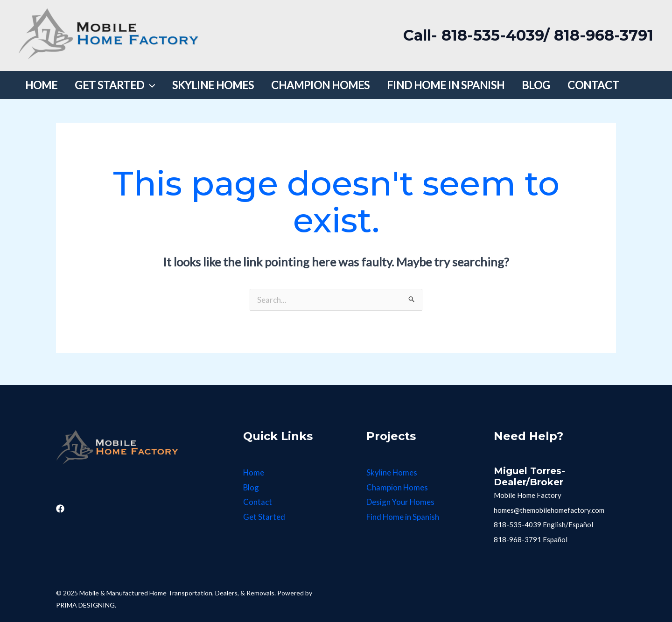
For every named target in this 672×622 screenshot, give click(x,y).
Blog (251, 487)
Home (254, 472)
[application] (143, 85)
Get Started (264, 517)
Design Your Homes (401, 502)
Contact (258, 502)
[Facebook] (60, 509)
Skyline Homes (392, 472)
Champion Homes (397, 487)
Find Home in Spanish (403, 517)
